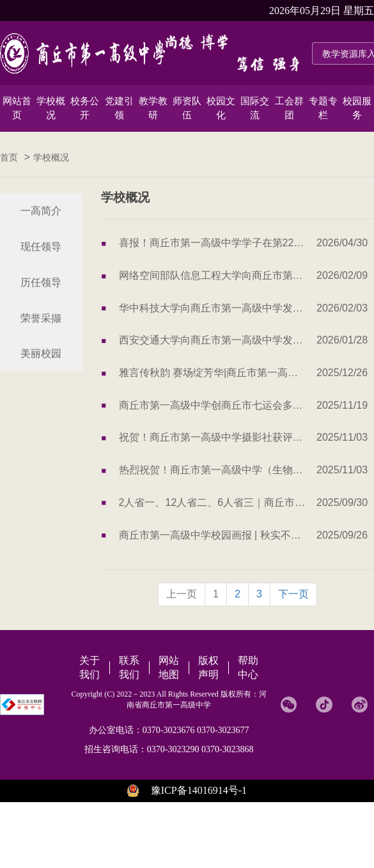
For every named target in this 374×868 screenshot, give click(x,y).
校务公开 (85, 108)
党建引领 (119, 108)
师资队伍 (187, 108)
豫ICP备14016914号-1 (199, 790)
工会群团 (289, 108)
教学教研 (153, 108)
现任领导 (41, 247)
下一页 (293, 594)
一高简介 (41, 211)
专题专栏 (323, 108)
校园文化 (221, 108)
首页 (9, 158)
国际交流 (255, 108)
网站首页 (17, 108)
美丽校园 (41, 353)
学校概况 (51, 108)
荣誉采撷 (41, 318)
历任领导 (41, 282)
